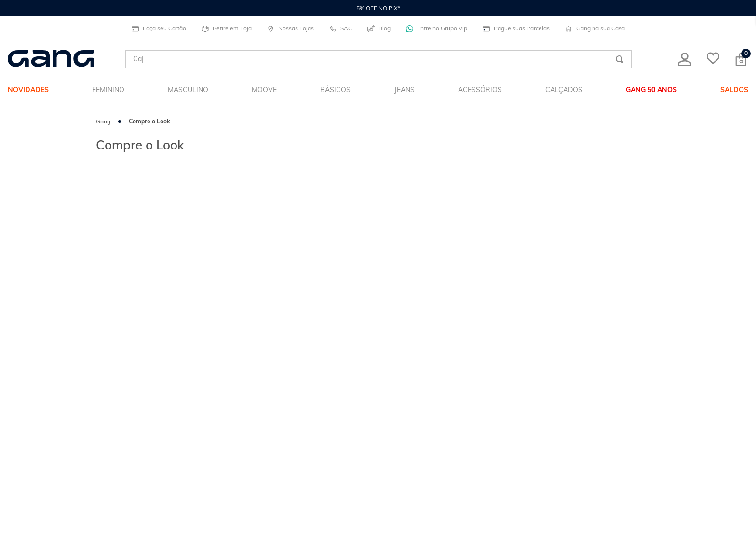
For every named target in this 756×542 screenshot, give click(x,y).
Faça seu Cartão (159, 28)
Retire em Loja (227, 28)
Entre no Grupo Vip (437, 28)
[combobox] (378, 59)
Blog (379, 28)
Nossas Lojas (290, 28)
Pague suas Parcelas (516, 28)
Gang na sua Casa (595, 28)
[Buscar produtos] (620, 59)
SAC (341, 28)
